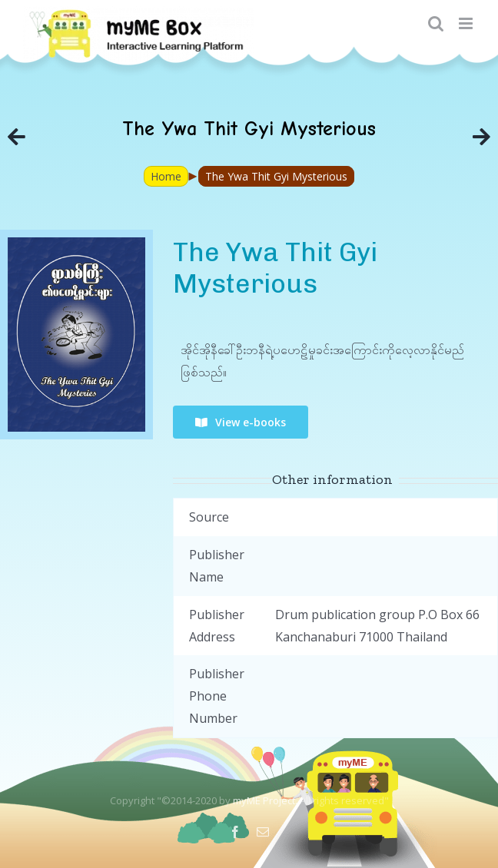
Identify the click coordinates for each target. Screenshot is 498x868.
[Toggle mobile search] (436, 23)
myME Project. (265, 800)
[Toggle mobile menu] (467, 23)
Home (166, 176)
